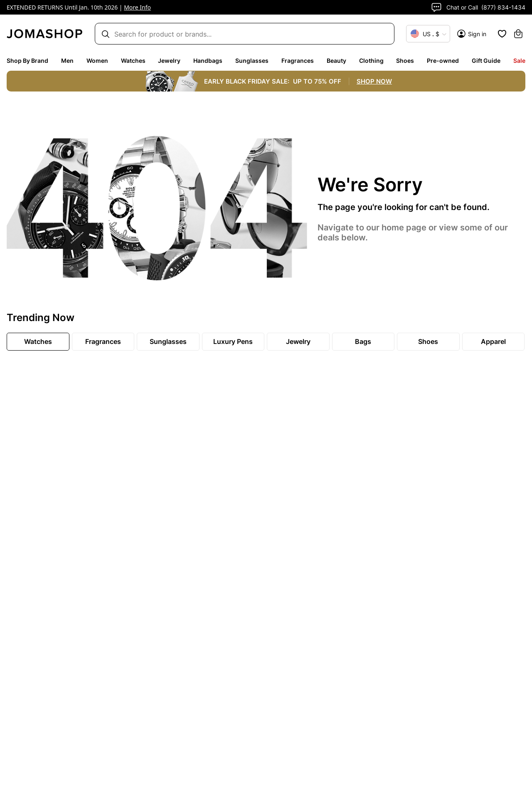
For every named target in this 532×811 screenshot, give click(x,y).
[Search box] (241, 34)
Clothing (371, 61)
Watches (133, 61)
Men (67, 61)
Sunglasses (252, 61)
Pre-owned (443, 61)
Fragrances (298, 61)
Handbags (208, 61)
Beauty (336, 61)
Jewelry (169, 61)
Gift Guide (486, 61)
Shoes (405, 61)
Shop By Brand (27, 61)
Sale (519, 61)
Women (97, 61)
